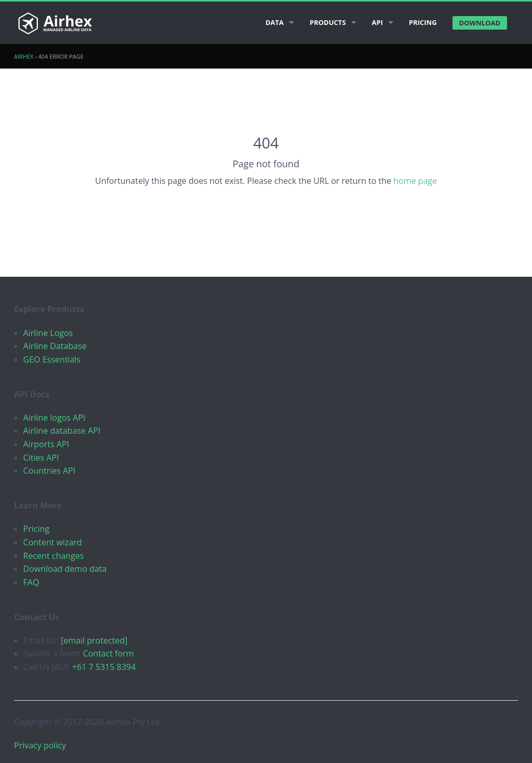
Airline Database (55, 346)
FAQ (31, 582)
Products (328, 22)
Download (480, 23)
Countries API (50, 471)
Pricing (423, 22)
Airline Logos (48, 333)
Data (275, 22)
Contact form (108, 653)
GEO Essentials (52, 359)
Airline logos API (55, 418)
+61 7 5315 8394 (104, 667)
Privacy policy (40, 745)
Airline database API (62, 431)
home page (415, 181)
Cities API (41, 458)
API (377, 22)
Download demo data (65, 569)
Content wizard (53, 542)
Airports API (46, 444)
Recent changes (54, 556)
